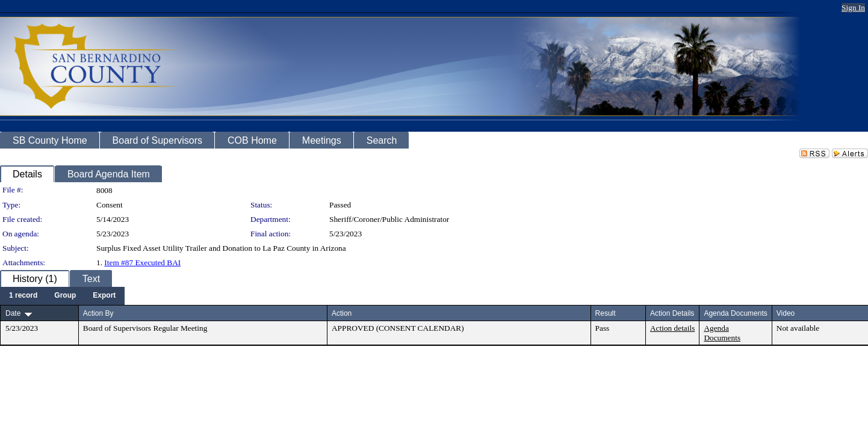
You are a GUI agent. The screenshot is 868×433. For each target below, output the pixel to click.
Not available (798, 328)
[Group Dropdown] (65, 296)
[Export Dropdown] (104, 296)
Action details (672, 328)
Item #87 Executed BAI (142, 263)
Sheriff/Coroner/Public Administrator (389, 219)
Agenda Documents (722, 333)
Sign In (853, 8)
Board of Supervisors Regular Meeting (145, 328)
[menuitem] (23, 296)
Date (13, 313)
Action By (98, 313)
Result (606, 313)
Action (342, 313)
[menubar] (62, 296)
